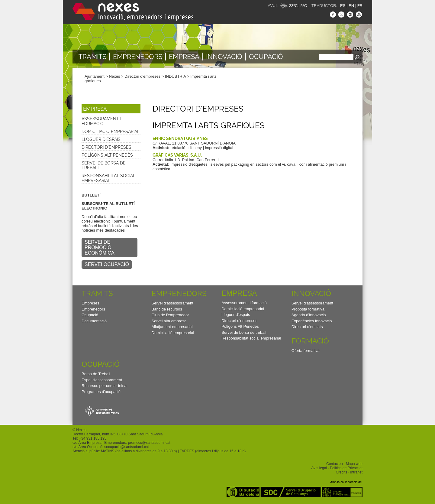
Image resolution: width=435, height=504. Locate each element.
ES (343, 6)
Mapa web (354, 464)
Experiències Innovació (312, 321)
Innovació (224, 57)
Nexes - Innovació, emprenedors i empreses (133, 12)
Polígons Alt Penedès (107, 155)
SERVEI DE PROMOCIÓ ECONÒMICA (100, 247)
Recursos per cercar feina (104, 386)
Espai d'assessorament (102, 380)
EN (351, 6)
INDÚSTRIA (175, 76)
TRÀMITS (92, 57)
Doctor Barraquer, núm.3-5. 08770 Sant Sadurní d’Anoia (118, 434)
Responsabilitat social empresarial (108, 178)
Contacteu (335, 464)
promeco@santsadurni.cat (149, 443)
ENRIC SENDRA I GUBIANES (180, 138)
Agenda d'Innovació (309, 315)
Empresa (184, 57)
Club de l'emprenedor (170, 315)
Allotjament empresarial (172, 327)
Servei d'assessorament (172, 303)
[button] (111, 109)
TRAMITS (97, 293)
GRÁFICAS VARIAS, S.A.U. (177, 155)
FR (360, 6)
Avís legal (319, 468)
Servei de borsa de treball (104, 165)
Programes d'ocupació (101, 392)
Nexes (115, 76)
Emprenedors (138, 57)
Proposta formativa (308, 309)
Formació (310, 341)
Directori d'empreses (142, 76)
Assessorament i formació (101, 121)
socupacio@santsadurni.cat (126, 447)
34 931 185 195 (94, 438)
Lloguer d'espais (101, 139)
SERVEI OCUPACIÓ (107, 264)
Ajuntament (95, 76)
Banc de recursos (167, 309)
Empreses (90, 303)
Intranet (356, 472)
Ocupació (266, 57)
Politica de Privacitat (346, 468)
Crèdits (341, 472)
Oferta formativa (306, 351)
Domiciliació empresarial (111, 132)
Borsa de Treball (96, 374)
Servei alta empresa (169, 321)
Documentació (94, 321)
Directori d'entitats (307, 327)
